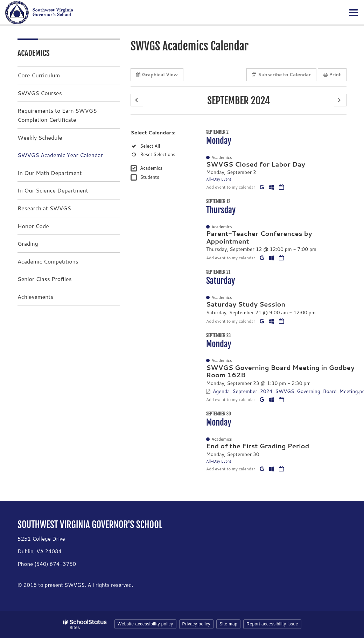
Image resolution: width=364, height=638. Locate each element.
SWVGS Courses (40, 93)
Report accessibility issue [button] (272, 624)
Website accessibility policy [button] (145, 624)
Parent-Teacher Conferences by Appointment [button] (259, 237)
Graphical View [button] (157, 75)
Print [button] (332, 75)
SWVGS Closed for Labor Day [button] (256, 164)
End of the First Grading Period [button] (258, 446)
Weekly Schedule (40, 137)
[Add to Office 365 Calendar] (272, 187)
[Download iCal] (281, 187)
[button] (137, 100)
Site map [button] (228, 624)
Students (149, 177)
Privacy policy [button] (196, 624)
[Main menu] (353, 12)
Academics (151, 168)
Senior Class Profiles (45, 279)
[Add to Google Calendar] (263, 187)
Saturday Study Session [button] (246, 304)
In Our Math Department (50, 173)
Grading (28, 243)
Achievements (35, 297)
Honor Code (33, 226)
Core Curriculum (39, 75)
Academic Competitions (48, 261)
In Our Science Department (53, 190)
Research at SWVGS (44, 208)
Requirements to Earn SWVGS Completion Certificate (57, 115)
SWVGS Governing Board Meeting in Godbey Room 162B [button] (280, 371)
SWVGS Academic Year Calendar (60, 155)
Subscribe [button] (281, 75)
